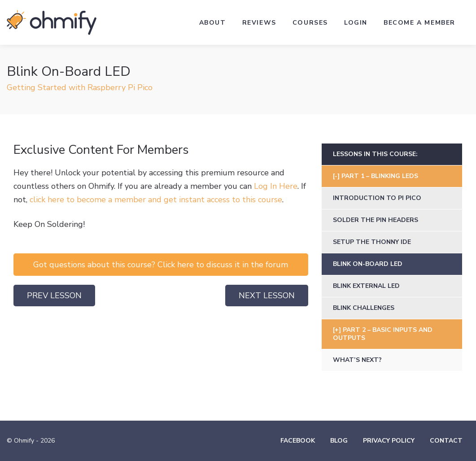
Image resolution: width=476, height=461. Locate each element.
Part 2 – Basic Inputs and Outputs (383, 334)
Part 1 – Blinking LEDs (380, 176)
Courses (310, 23)
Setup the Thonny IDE (372, 242)
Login (356, 23)
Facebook (298, 441)
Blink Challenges (364, 308)
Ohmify (52, 22)
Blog (339, 441)
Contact (446, 441)
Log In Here (276, 186)
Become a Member (419, 23)
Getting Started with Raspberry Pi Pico (80, 87)
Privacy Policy (389, 441)
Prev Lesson (54, 296)
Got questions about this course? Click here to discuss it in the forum (161, 265)
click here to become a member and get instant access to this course (156, 200)
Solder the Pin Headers (376, 220)
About (213, 23)
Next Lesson (267, 296)
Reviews (259, 23)
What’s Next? (357, 360)
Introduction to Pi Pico (377, 198)
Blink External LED (366, 286)
